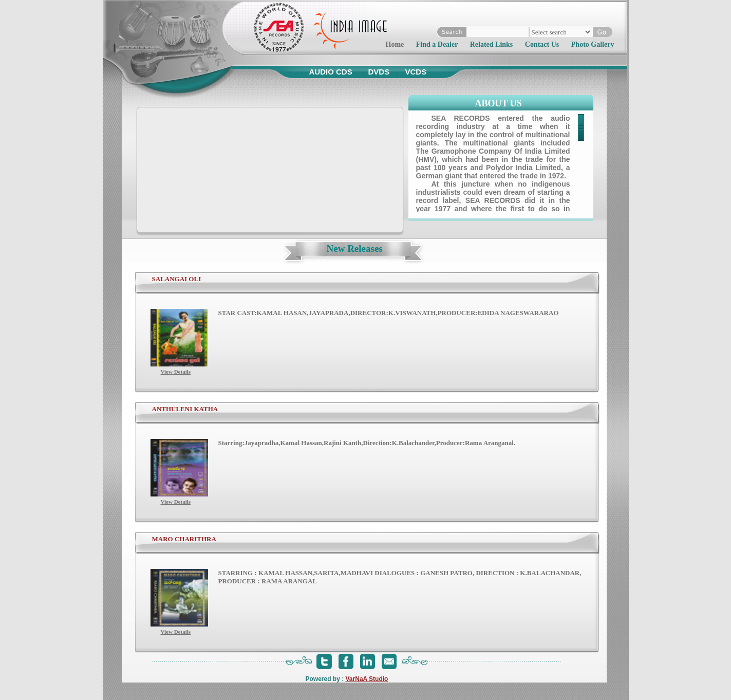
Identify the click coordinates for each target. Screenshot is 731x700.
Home (395, 44)
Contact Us (542, 44)
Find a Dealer (437, 44)
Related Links (492, 44)
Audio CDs (331, 72)
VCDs (416, 72)
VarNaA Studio (367, 679)
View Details (176, 372)
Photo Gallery (593, 44)
